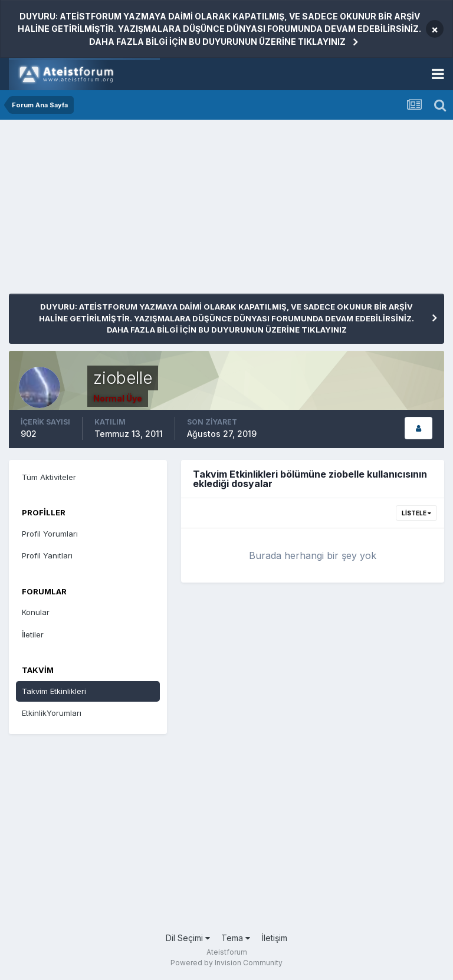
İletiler (33, 634)
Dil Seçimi (188, 938)
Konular (36, 612)
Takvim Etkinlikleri (54, 691)
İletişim (274, 938)
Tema (236, 938)
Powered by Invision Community (226, 963)
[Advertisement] (147, 211)
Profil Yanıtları (47, 555)
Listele (416, 513)
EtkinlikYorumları (52, 713)
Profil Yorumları (50, 534)
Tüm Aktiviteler (49, 477)
